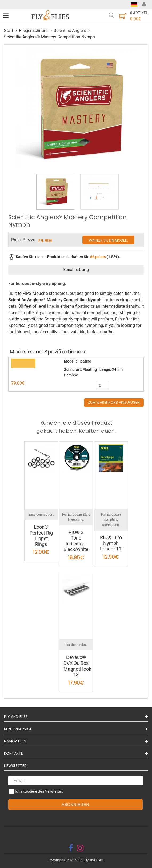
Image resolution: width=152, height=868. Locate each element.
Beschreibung (76, 270)
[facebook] (71, 848)
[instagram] (80, 848)
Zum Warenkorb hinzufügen (114, 402)
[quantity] (102, 385)
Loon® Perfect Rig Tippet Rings (41, 536)
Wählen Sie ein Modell (108, 240)
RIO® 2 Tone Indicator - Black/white (76, 541)
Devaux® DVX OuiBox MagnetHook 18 (77, 666)
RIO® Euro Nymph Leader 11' (111, 543)
